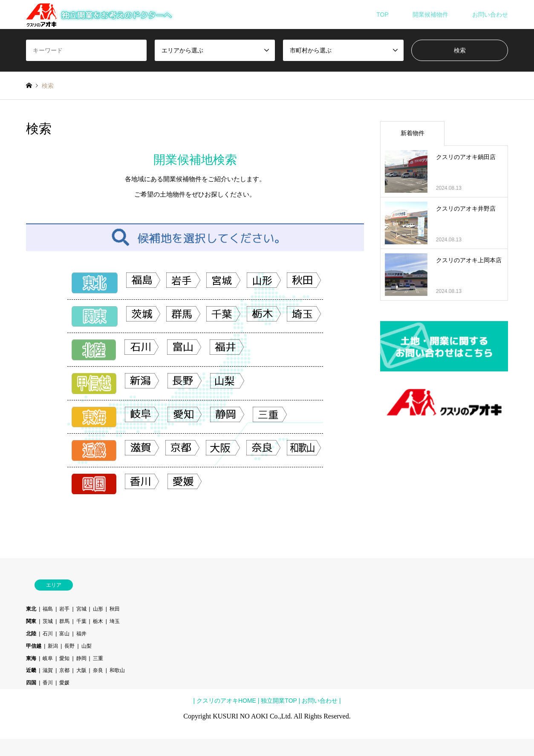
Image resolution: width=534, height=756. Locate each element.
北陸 (31, 634)
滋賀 (48, 670)
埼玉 (115, 621)
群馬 (64, 621)
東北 (31, 609)
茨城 (48, 621)
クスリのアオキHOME (226, 701)
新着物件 (413, 133)
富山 (64, 634)
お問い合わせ (490, 14)
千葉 (81, 621)
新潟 (53, 646)
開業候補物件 (430, 14)
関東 (31, 621)
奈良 (98, 670)
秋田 (115, 609)
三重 (98, 658)
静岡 (81, 658)
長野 (69, 646)
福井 (81, 634)
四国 (31, 683)
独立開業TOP (278, 701)
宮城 (81, 609)
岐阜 (48, 658)
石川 (48, 634)
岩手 (64, 609)
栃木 (98, 621)
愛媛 (64, 683)
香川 (48, 683)
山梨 (87, 646)
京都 (64, 670)
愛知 (64, 658)
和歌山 (117, 670)
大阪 (81, 670)
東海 (31, 658)
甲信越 (34, 646)
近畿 (31, 670)
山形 (98, 609)
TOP (382, 14)
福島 (48, 609)
